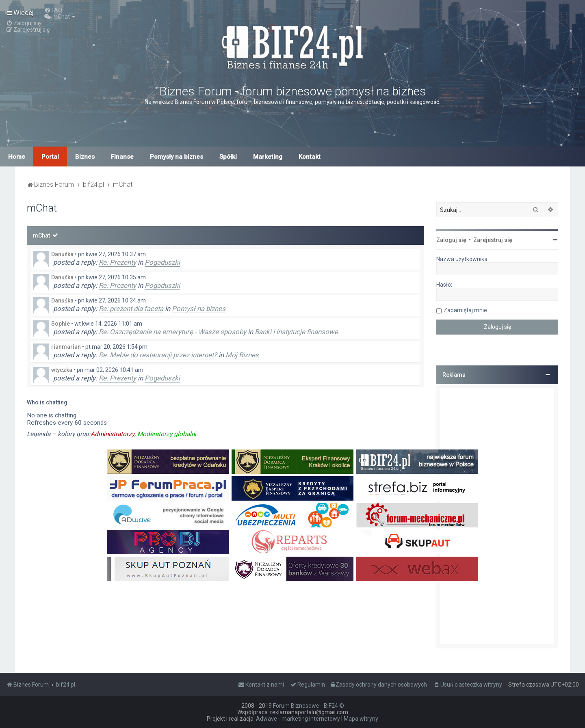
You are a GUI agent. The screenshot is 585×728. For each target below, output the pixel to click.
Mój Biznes (242, 355)
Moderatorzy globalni (167, 434)
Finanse (122, 157)
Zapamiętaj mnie (465, 310)
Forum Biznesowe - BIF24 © (309, 706)
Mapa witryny (361, 719)
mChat (41, 235)
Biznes (85, 157)
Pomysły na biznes (177, 157)
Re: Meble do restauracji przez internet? (158, 355)
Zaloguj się (451, 240)
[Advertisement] (497, 516)
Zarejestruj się (493, 240)
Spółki (228, 157)
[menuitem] (53, 10)
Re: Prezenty (117, 262)
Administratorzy (113, 434)
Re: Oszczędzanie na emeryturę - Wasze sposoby (172, 332)
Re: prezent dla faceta (131, 309)
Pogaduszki (162, 262)
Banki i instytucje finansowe (296, 332)
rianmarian (66, 347)
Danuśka (62, 254)
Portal (50, 157)
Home (17, 157)
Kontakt (310, 157)
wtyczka (62, 370)
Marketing (268, 157)
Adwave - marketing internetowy (298, 719)
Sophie (61, 324)
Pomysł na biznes (199, 309)
